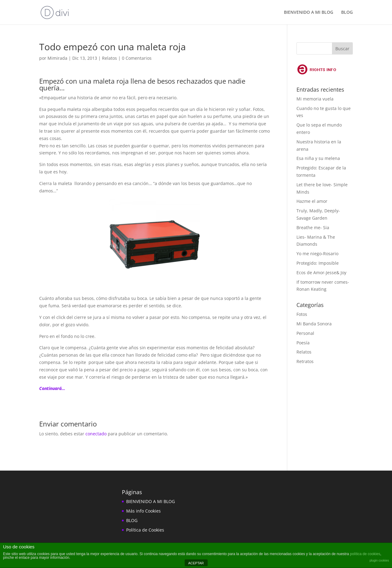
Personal (305, 333)
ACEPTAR (196, 563)
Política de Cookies (145, 530)
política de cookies (365, 554)
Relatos (109, 58)
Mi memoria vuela (315, 99)
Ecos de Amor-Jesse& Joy (321, 273)
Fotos (302, 314)
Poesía (303, 343)
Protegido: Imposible (318, 263)
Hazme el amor (312, 201)
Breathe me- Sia (313, 227)
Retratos (305, 361)
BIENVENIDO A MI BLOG (309, 13)
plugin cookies (379, 560)
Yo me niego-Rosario (317, 254)
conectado (96, 434)
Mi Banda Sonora (314, 324)
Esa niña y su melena (318, 158)
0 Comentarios (137, 58)
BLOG (347, 13)
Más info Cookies (143, 511)
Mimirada (57, 58)
